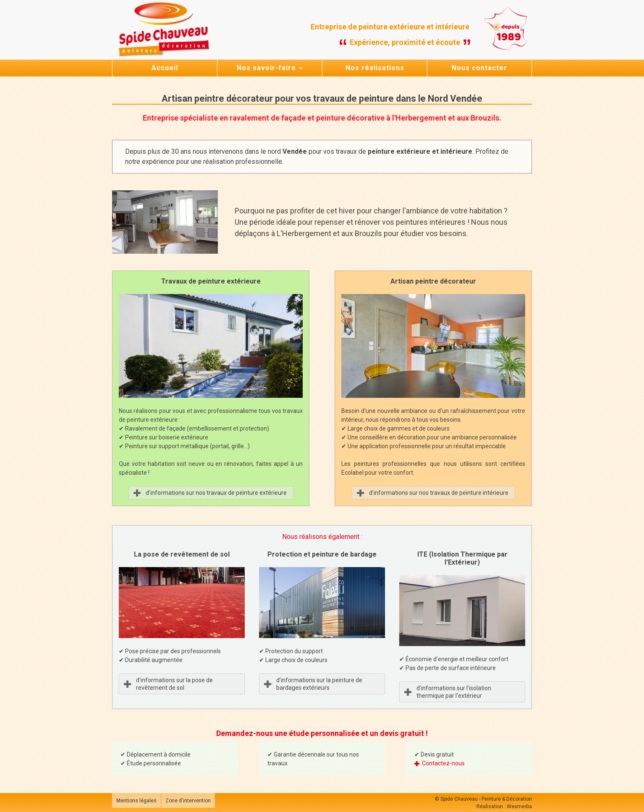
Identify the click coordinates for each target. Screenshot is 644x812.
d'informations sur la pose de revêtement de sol (174, 684)
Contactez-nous (443, 763)
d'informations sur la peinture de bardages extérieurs (320, 684)
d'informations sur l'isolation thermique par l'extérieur (454, 692)
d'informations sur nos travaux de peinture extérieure (216, 493)
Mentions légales (136, 801)
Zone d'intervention (188, 801)
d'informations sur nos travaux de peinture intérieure (439, 493)
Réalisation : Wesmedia (504, 807)
